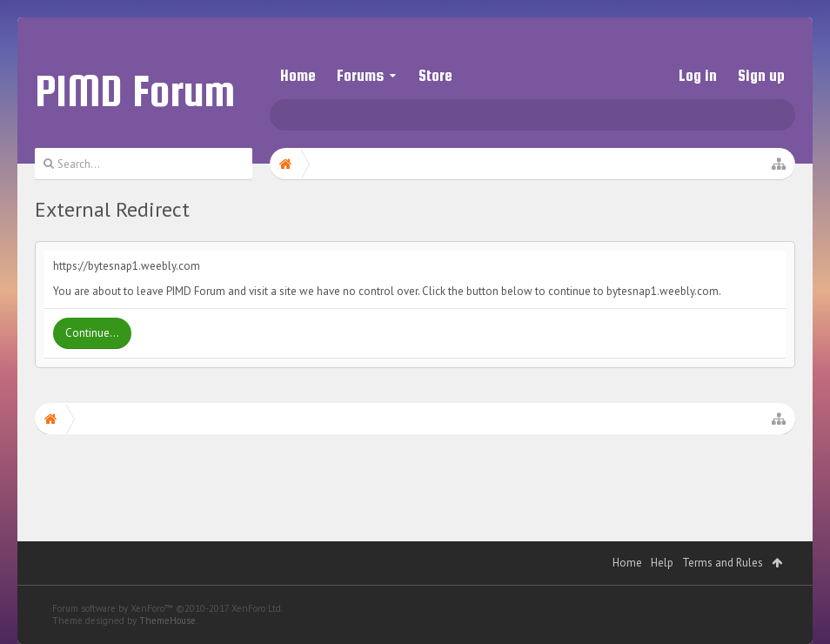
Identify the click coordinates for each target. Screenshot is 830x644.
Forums (360, 75)
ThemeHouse (167, 621)
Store (435, 75)
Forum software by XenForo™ (167, 608)
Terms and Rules (723, 563)
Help (662, 563)
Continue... (92, 333)
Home (298, 75)
